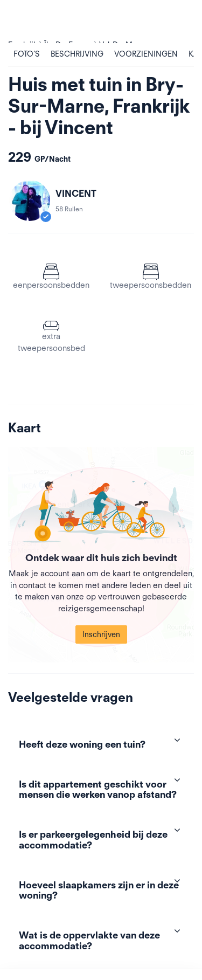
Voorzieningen (146, 54)
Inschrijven (101, 634)
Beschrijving (77, 54)
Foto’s (27, 54)
